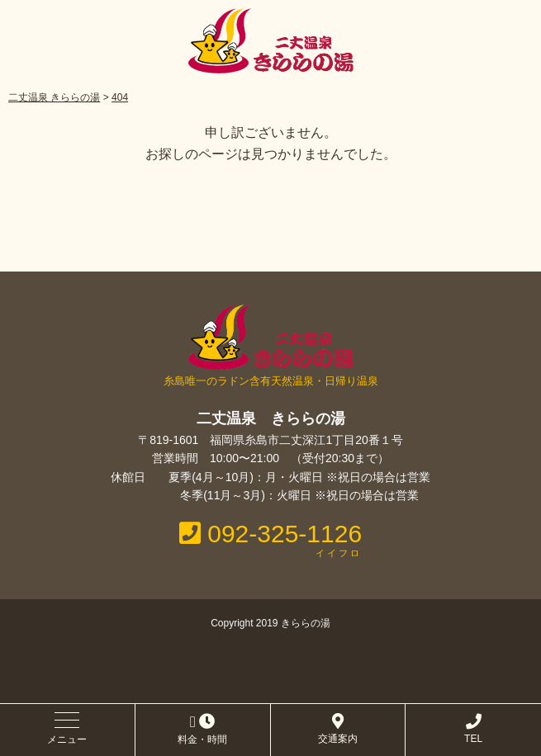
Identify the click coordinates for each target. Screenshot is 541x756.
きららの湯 (306, 623)
